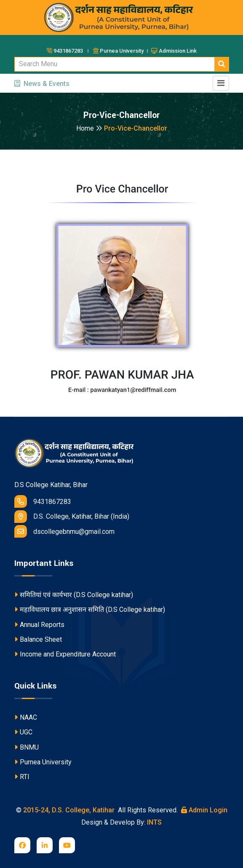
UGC (23, 732)
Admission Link (174, 51)
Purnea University (43, 762)
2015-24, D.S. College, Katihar (68, 810)
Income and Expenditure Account (65, 654)
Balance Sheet (38, 639)
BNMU (27, 747)
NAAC (26, 717)
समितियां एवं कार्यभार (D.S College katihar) (74, 595)
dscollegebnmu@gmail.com (64, 531)
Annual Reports (39, 625)
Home (89, 128)
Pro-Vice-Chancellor (136, 128)
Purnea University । (121, 51)
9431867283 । (69, 51)
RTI (22, 777)
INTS (154, 822)
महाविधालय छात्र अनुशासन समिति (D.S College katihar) (90, 609)
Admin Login (204, 810)
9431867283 (43, 501)
